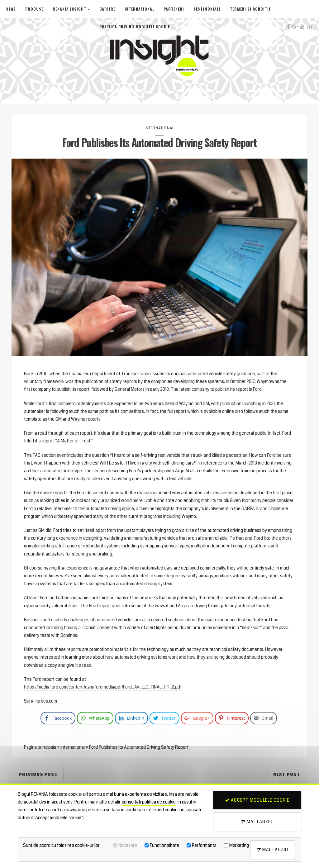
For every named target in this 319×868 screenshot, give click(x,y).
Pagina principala (41, 748)
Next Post (287, 775)
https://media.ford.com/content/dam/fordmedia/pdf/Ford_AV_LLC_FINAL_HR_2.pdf (103, 688)
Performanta (204, 845)
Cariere (107, 9)
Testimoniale (207, 9)
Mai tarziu (257, 822)
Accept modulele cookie (257, 800)
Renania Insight (69, 9)
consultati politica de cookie (149, 803)
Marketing (239, 845)
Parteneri (174, 9)
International (139, 9)
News (11, 9)
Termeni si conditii (250, 9)
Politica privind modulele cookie (135, 27)
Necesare (128, 845)
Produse (34, 9)
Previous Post (38, 775)
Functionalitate (164, 845)
